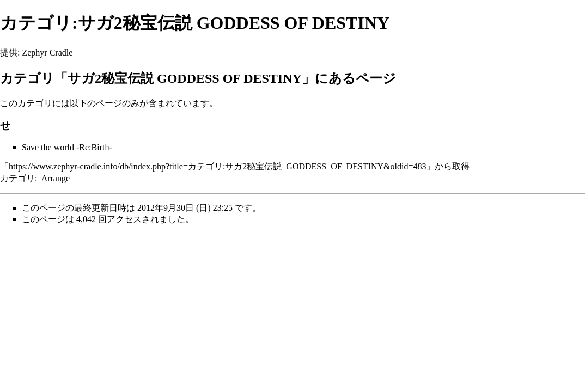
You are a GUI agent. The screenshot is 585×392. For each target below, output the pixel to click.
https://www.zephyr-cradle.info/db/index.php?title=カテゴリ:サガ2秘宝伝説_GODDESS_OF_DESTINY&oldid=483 (217, 166)
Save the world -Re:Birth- (67, 147)
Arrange (56, 178)
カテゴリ (17, 178)
